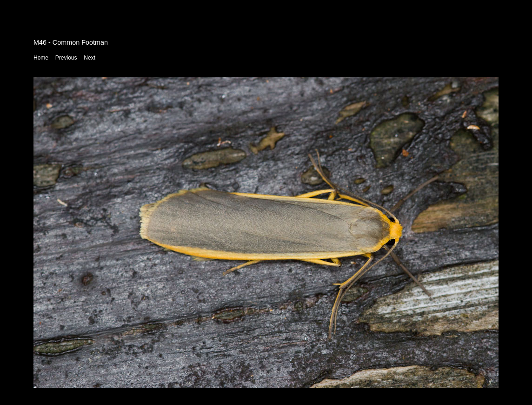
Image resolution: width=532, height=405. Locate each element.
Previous (66, 58)
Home (41, 58)
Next (90, 58)
